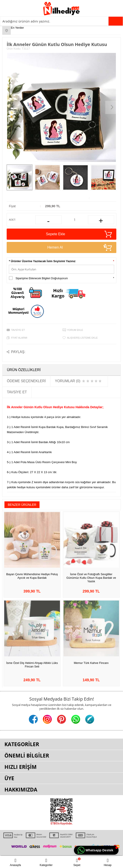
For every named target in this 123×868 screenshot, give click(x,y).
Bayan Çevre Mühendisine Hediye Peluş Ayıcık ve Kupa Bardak (32, 576)
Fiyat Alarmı (19, 338)
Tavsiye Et (18, 330)
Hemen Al (80, 247)
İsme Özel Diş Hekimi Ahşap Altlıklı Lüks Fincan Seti (32, 665)
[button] (96, 850)
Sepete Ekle (79, 234)
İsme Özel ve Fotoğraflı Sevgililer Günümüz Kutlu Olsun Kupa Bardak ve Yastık (91, 578)
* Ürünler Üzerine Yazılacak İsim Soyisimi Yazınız (42, 261)
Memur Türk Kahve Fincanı (91, 663)
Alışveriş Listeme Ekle (82, 338)
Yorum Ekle (75, 330)
